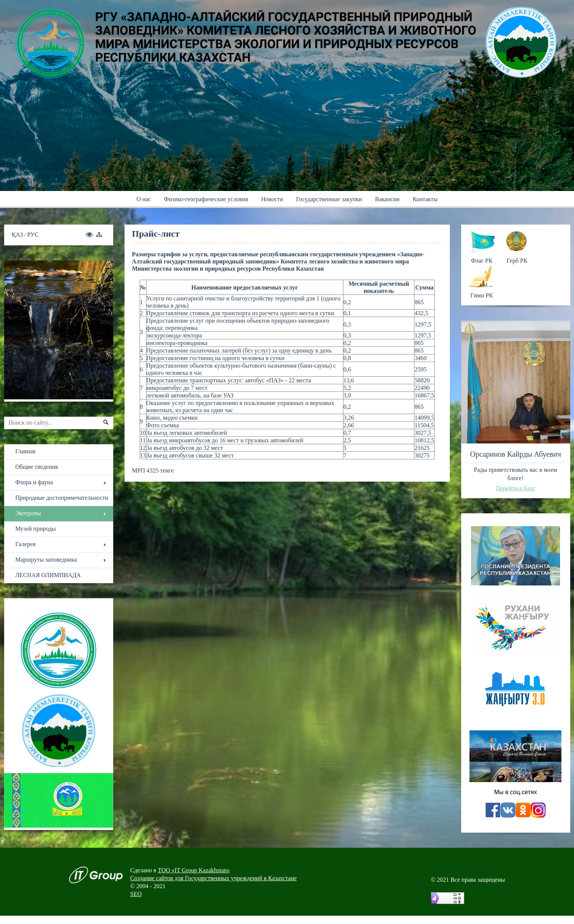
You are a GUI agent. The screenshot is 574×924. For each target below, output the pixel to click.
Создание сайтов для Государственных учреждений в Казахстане (213, 878)
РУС (33, 235)
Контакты (425, 199)
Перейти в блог (516, 488)
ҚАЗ (18, 235)
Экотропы (28, 513)
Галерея (26, 544)
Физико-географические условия (206, 199)
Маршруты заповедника (46, 560)
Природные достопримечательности (62, 498)
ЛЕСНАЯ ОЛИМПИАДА (48, 575)
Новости (272, 199)
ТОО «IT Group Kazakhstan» (194, 870)
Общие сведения (37, 467)
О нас (144, 199)
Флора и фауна (34, 482)
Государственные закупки (329, 199)
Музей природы (36, 529)
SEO (136, 894)
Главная (26, 451)
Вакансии (387, 199)
